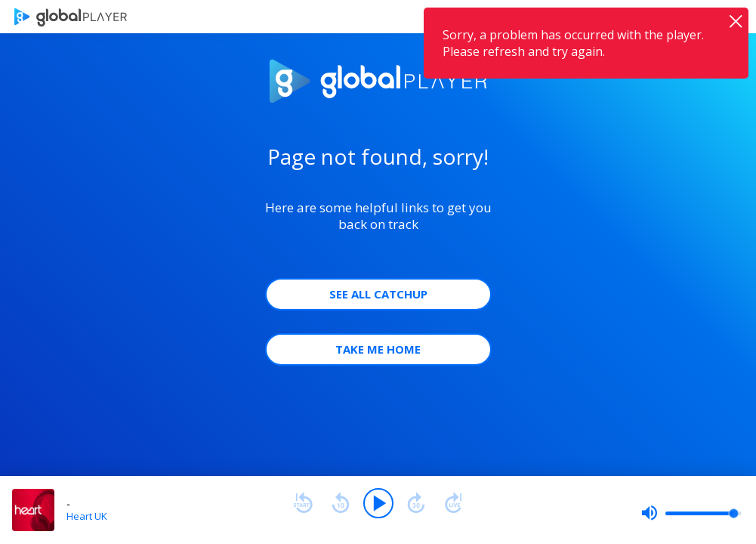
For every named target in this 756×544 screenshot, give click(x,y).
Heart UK (87, 516)
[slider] (691, 513)
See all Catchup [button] (378, 294)
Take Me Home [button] (378, 349)
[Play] (378, 503)
